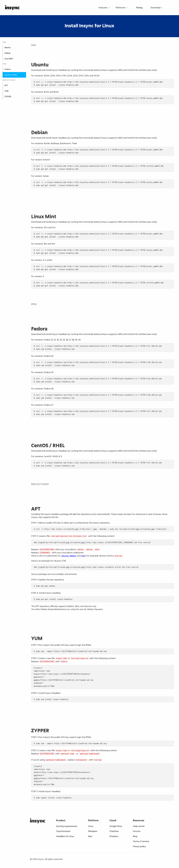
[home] (12, 8)
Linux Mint (9, 59)
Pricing (139, 8)
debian (73, 556)
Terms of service (141, 841)
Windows (93, 831)
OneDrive (114, 831)
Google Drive (116, 826)
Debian (7, 53)
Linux (91, 826)
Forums (137, 831)
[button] (104, 8)
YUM (6, 91)
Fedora (7, 69)
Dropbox (114, 836)
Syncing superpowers (67, 826)
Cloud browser (63, 831)
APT (6, 85)
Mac (90, 836)
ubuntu (65, 556)
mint (83, 556)
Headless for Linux (65, 836)
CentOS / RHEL (11, 75)
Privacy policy (139, 846)
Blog (135, 836)
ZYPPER (8, 97)
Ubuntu (8, 47)
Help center (139, 826)
